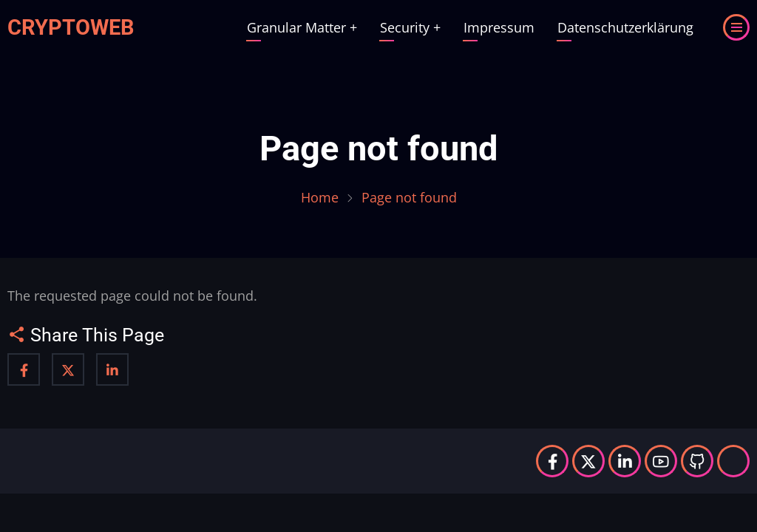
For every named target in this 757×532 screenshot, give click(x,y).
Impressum (499, 27)
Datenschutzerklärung (625, 27)
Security (410, 27)
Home (320, 197)
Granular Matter (302, 27)
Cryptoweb (71, 27)
